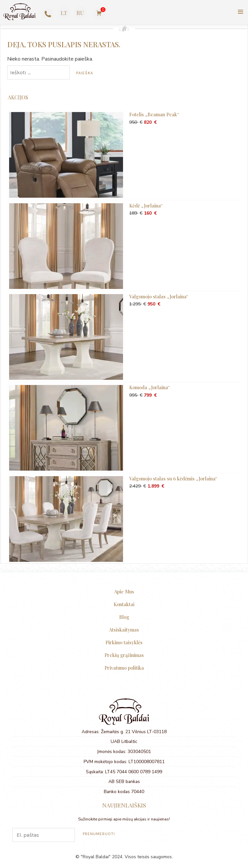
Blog (124, 617)
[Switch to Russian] (80, 13)
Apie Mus (124, 591)
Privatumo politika (124, 668)
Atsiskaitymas (124, 630)
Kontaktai (124, 604)
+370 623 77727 (46, 14)
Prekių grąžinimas (124, 655)
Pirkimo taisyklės (124, 642)
